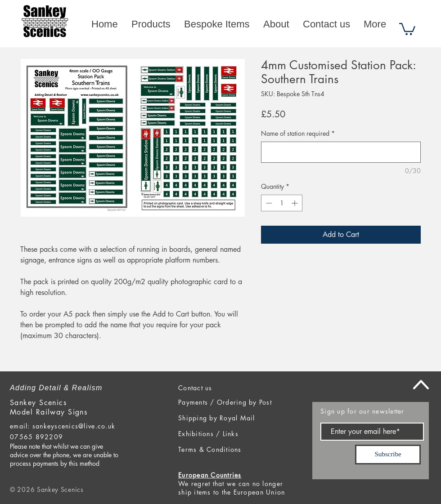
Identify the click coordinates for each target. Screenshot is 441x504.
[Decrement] (268, 203)
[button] (407, 28)
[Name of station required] (341, 152)
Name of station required (298, 133)
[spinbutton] (282, 203)
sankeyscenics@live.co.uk (74, 426)
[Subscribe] (388, 455)
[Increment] (295, 203)
